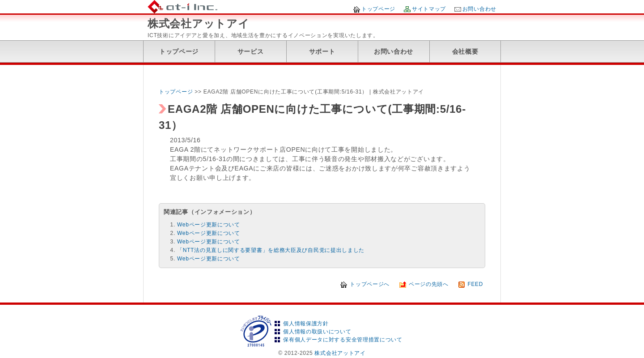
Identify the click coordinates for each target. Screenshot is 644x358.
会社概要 (465, 51)
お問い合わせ (479, 9)
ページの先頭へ (429, 284)
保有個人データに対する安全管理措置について (343, 340)
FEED (475, 284)
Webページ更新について (209, 225)
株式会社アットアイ (198, 23)
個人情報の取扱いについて (317, 332)
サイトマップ (429, 9)
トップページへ (370, 284)
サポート (322, 51)
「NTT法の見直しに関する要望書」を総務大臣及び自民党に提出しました (271, 250)
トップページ (378, 9)
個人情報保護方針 (306, 324)
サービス (251, 51)
